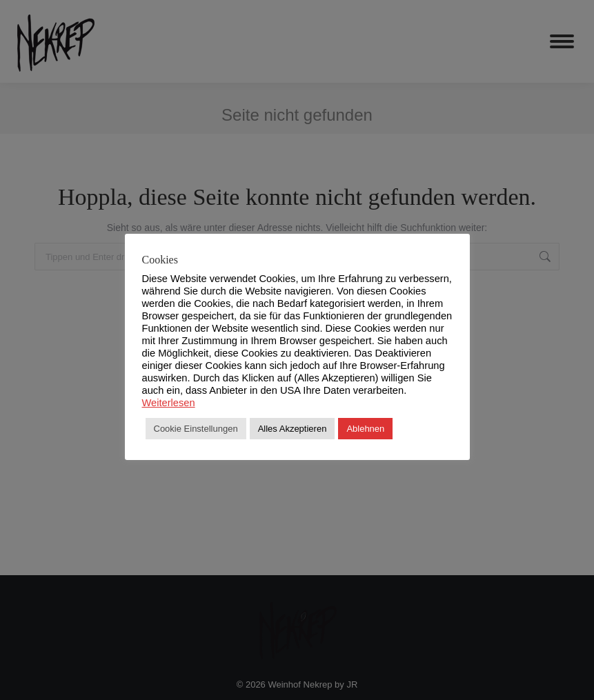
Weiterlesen (169, 403)
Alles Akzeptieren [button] (293, 429)
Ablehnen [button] (365, 429)
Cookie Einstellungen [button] (196, 429)
